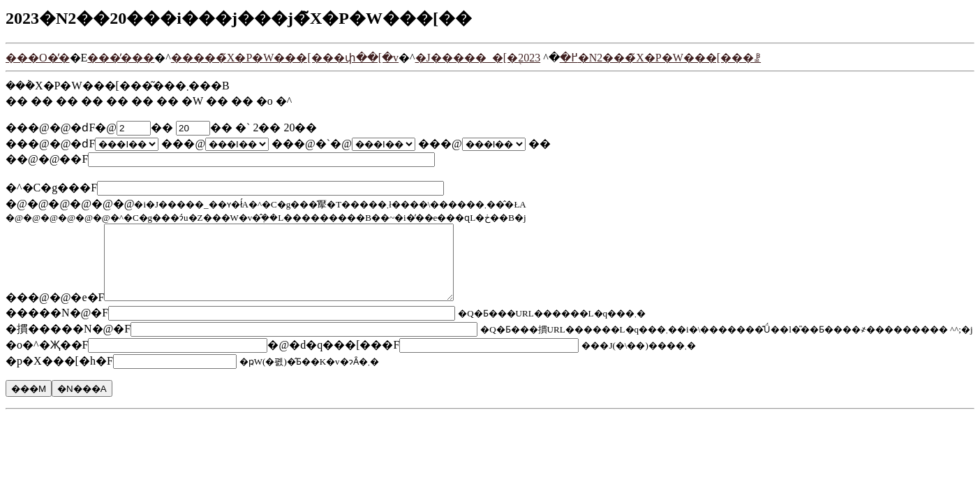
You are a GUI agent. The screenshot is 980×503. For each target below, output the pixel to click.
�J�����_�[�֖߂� (497, 58)
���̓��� (121, 58)
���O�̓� (38, 58)
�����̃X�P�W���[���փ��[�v (285, 58)
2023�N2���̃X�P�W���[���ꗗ (639, 58)
